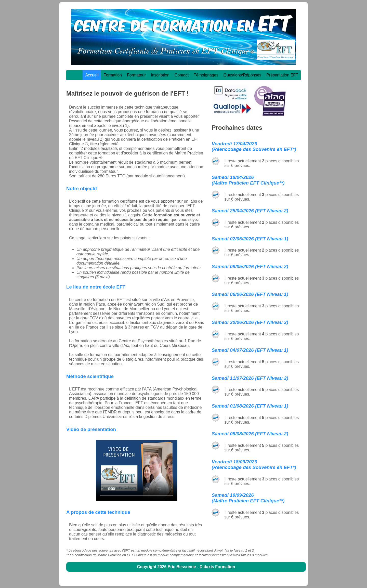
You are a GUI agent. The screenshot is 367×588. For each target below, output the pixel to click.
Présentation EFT (282, 75)
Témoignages (206, 75)
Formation (113, 75)
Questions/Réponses (243, 75)
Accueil (92, 75)
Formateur (136, 75)
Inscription (160, 75)
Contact (182, 75)
